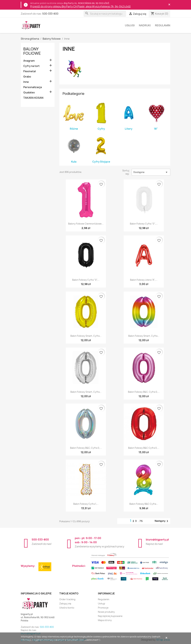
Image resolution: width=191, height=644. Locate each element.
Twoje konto (69, 593)
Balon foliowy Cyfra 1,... (86, 504)
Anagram (29, 61)
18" (156, 129)
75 (141, 521)
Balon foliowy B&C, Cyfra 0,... (144, 392)
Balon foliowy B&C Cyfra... (144, 504)
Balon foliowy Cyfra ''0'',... (144, 224)
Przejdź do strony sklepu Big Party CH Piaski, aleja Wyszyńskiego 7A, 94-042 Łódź (80, 6)
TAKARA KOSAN (33, 98)
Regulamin (163, 25)
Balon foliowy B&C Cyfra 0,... (144, 448)
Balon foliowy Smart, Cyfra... (86, 336)
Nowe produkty (106, 612)
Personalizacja (33, 87)
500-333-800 (50, 14)
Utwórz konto (67, 608)
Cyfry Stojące (101, 162)
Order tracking (67, 599)
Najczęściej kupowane (110, 616)
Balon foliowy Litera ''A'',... (144, 280)
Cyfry (101, 129)
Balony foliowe (32, 51)
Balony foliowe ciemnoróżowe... (86, 224)
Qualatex (29, 92)
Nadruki (145, 25)
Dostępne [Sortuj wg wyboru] (151, 172)
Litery (129, 129)
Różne (74, 129)
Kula (74, 162)
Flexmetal (30, 71)
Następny (162, 521)
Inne (26, 82)
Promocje (103, 608)
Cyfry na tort (31, 66)
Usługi (130, 25)
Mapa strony (105, 620)
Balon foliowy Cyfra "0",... (86, 280)
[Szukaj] (105, 14)
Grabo (27, 77)
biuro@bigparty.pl (157, 540)
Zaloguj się (65, 603)
